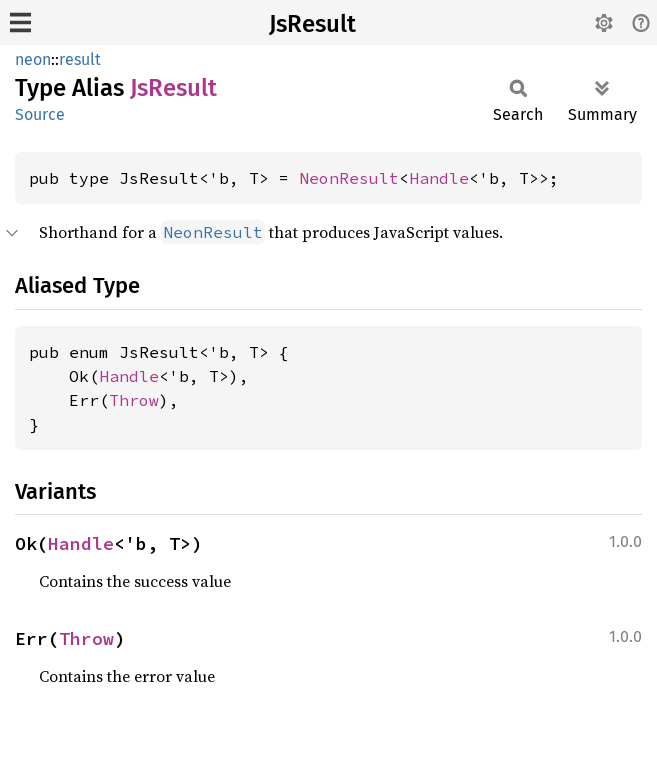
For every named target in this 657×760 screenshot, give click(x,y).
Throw (134, 400)
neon (33, 59)
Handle (439, 178)
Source (40, 114)
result (80, 59)
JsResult (312, 24)
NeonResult (349, 178)
